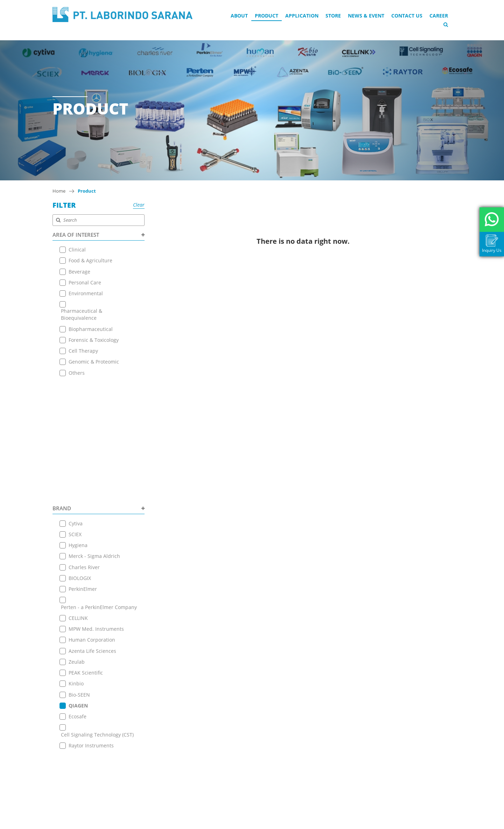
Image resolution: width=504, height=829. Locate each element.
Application (302, 16)
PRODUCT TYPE (99, 638)
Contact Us (407, 16)
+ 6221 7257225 (239, 759)
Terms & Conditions (157, 761)
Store (333, 16)
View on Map (234, 733)
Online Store (149, 726)
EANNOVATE (321, 823)
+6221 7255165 (239, 743)
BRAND (99, 387)
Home (59, 191)
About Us (145, 700)
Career (439, 16)
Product (267, 16)
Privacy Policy (150, 770)
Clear (139, 205)
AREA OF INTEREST (99, 235)
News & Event (366, 16)
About (239, 16)
